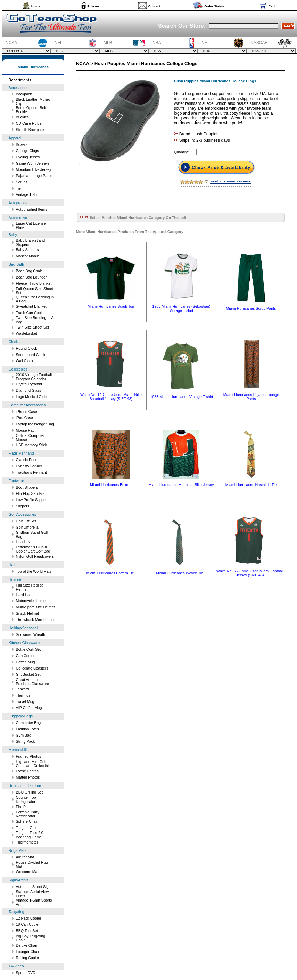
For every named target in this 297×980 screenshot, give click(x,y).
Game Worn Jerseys (33, 163)
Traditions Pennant (31, 472)
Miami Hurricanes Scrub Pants (251, 308)
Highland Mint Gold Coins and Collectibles (34, 764)
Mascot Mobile (28, 256)
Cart (272, 6)
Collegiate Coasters (32, 668)
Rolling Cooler (28, 958)
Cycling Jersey (28, 157)
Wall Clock (25, 361)
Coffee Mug (26, 662)
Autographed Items (32, 209)
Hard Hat (23, 595)
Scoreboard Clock (31, 355)
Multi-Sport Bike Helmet (35, 607)
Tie (18, 188)
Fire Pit (22, 807)
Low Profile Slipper (31, 500)
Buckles (22, 117)
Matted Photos (28, 777)
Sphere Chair (27, 821)
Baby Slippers (27, 250)
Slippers (23, 506)
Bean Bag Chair (29, 271)
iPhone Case (27, 412)
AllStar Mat (25, 857)
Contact (154, 6)
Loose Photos (27, 771)
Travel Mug (25, 701)
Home (36, 6)
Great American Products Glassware (32, 682)
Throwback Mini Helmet (35, 620)
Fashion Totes (27, 729)
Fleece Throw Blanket (34, 283)
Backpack (24, 94)
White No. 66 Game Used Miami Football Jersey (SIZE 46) (250, 573)
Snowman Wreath (31, 634)
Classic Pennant (29, 460)
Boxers (22, 144)
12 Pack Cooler (29, 918)
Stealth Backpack (30, 130)
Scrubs (22, 182)
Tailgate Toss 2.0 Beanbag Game (30, 835)
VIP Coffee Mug (29, 708)
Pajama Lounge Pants (34, 176)
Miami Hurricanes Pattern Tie (110, 573)
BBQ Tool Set (27, 931)
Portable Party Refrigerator (28, 814)
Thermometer (27, 842)
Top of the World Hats (34, 571)
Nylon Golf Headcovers (35, 556)
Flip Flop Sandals (30, 493)
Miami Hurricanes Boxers (111, 485)
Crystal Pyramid (29, 384)
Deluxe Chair (27, 945)
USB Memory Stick (31, 445)
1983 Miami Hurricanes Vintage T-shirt (181, 397)
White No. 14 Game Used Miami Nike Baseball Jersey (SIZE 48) (111, 397)
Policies (93, 6)
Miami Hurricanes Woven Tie (180, 573)
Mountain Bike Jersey (34, 169)
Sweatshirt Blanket (31, 306)
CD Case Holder (30, 123)
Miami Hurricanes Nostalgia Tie (251, 485)
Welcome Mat (27, 872)
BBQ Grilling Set (30, 792)
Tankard (23, 689)
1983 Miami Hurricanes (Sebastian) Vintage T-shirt (181, 308)
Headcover (25, 542)
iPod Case (24, 418)
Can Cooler (25, 656)
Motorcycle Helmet (31, 601)
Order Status (214, 6)
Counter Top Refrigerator (26, 799)
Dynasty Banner (29, 466)
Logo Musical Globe (32, 397)
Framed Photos (29, 756)
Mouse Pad (25, 430)
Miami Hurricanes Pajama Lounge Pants (251, 397)
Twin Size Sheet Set (32, 327)
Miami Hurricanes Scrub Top (111, 306)
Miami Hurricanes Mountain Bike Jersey (181, 485)
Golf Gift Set (26, 521)
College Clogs (27, 151)
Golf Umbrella (27, 527)
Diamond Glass (29, 390)
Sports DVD (26, 973)
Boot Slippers (27, 487)
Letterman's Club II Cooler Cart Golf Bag (33, 549)
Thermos (23, 695)
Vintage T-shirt (28, 194)
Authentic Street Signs (34, 887)
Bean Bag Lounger (31, 277)
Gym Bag (24, 735)
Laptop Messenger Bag (35, 424)
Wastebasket (27, 333)
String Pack (26, 741)
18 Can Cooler (28, 924)
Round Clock (27, 348)
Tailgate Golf (26, 828)
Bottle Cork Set (28, 649)
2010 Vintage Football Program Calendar (34, 377)
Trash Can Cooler (31, 313)
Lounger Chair (28, 952)
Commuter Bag (28, 723)
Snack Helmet (27, 613)
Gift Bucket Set (28, 674)
